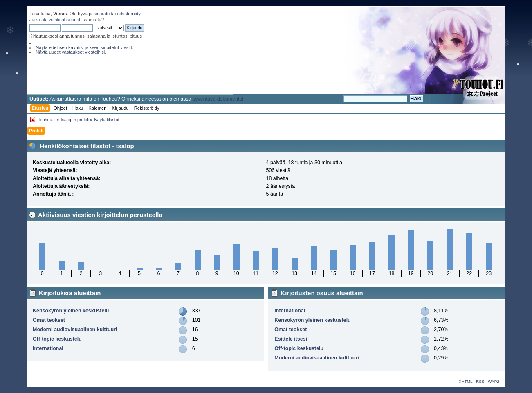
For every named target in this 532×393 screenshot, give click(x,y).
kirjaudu (102, 14)
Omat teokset (49, 320)
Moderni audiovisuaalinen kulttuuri (75, 330)
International (48, 348)
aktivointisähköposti (61, 20)
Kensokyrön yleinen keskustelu (71, 311)
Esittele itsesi (291, 339)
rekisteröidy (129, 14)
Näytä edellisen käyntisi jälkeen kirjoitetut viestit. (84, 47)
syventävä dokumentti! (218, 99)
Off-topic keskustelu (57, 339)
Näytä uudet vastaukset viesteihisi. (71, 52)
